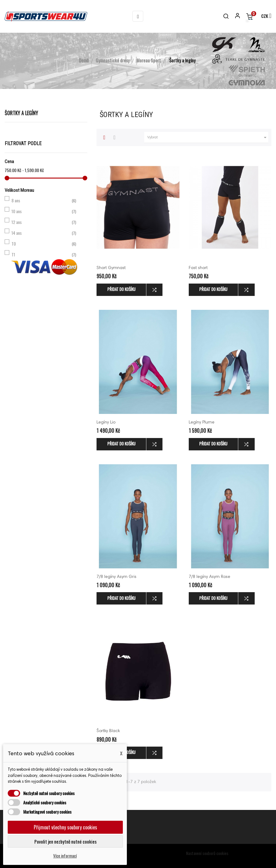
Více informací (65, 855)
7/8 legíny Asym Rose (209, 577)
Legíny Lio (106, 423)
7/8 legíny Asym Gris (116, 577)
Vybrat (208, 137)
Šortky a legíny (21, 113)
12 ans (45, 222)
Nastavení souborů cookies (207, 853)
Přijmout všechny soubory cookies (65, 827)
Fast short (198, 268)
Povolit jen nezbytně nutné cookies (65, 841)
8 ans (45, 200)
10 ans (45, 211)
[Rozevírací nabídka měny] (263, 16)
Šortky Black (108, 731)
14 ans (45, 233)
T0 (45, 244)
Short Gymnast (111, 268)
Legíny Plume (202, 423)
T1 (45, 255)
